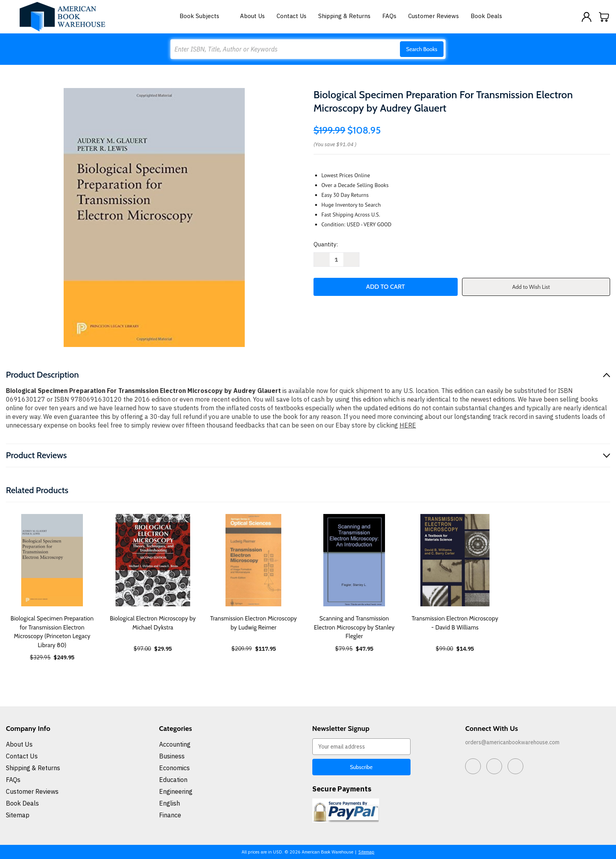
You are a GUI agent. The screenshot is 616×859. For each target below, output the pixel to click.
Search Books (422, 49)
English (170, 803)
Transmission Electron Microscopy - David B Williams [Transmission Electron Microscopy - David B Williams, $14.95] (455, 623)
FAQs (389, 16)
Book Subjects (204, 16)
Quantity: (326, 244)
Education (173, 780)
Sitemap (18, 815)
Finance (170, 815)
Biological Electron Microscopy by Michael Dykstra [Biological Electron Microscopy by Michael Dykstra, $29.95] (153, 623)
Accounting (175, 744)
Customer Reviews (434, 16)
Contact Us (291, 16)
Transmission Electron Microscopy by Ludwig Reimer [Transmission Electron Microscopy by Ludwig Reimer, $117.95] (254, 623)
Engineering (176, 791)
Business (172, 756)
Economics (174, 768)
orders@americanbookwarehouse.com (512, 742)
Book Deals (486, 16)
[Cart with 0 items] (604, 17)
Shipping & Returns (344, 16)
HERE (408, 425)
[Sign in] (587, 17)
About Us (252, 16)
